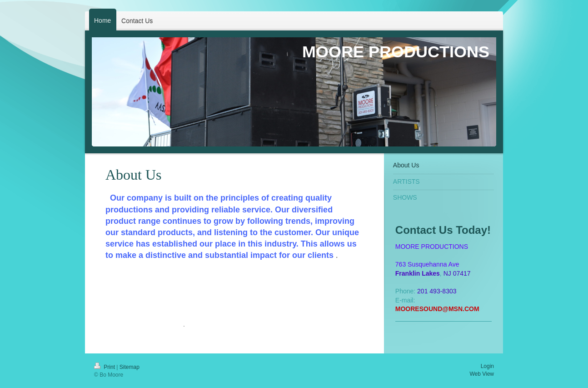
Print (105, 367)
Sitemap (130, 367)
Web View (482, 374)
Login (487, 366)
